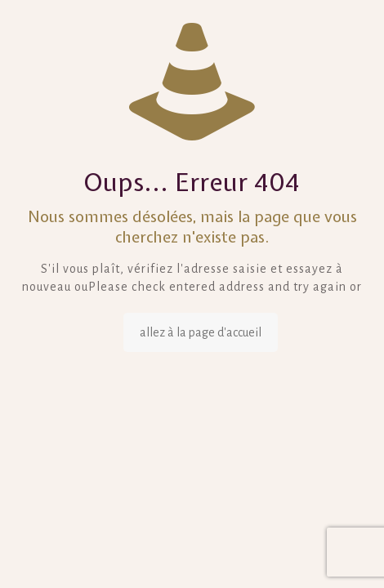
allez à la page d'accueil (201, 332)
